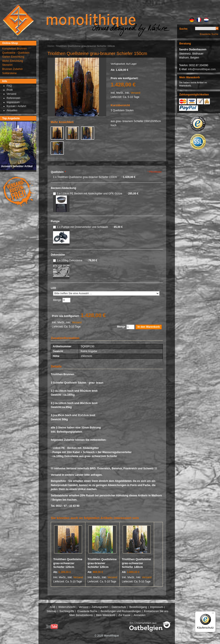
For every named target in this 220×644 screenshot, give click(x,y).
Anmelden (140, 615)
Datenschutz (119, 607)
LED (53, 288)
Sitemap (51, 611)
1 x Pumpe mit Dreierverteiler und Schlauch (90, 227)
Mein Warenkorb (106, 615)
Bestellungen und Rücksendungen (121, 611)
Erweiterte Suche (209, 34)
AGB (52, 607)
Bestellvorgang (138, 607)
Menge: (58, 300)
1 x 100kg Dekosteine (77, 260)
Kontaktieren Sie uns (156, 611)
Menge (121, 327)
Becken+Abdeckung (63, 188)
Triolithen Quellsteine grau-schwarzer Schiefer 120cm (68, 563)
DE (192, 20)
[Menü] (213, 614)
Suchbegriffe (67, 611)
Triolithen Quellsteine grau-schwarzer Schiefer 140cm (136, 563)
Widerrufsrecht (67, 607)
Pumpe (55, 221)
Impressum (157, 607)
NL (206, 20)
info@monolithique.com (202, 69)
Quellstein (58, 172)
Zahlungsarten (100, 607)
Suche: (184, 29)
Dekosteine (58, 255)
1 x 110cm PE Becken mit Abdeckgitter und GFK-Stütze (98, 194)
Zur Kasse (124, 615)
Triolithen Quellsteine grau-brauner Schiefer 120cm (102, 563)
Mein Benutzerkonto (81, 615)
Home (51, 46)
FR (199, 20)
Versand (136, 93)
